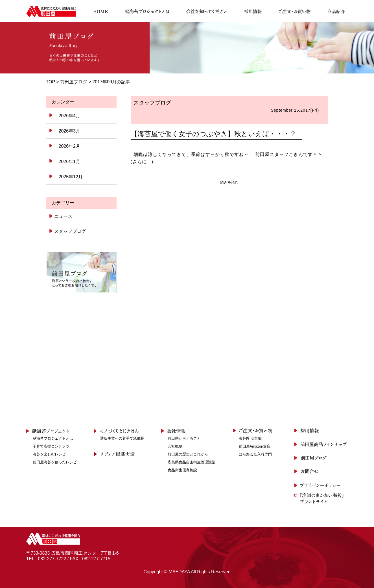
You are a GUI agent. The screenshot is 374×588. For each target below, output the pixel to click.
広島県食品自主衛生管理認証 (192, 462)
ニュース (63, 216)
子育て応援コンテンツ (51, 446)
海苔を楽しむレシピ (49, 454)
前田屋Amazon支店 (255, 446)
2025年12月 (71, 177)
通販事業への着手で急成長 (122, 438)
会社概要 (175, 446)
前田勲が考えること (184, 438)
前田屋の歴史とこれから (188, 454)
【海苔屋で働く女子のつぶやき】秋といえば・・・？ (214, 134)
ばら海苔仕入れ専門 (255, 454)
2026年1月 (70, 161)
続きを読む (229, 182)
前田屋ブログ (74, 82)
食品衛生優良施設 (182, 470)
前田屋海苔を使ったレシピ (55, 462)
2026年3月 (70, 131)
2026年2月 (70, 146)
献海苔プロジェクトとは (53, 438)
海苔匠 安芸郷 (250, 438)
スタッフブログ (70, 231)
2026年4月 (70, 116)
